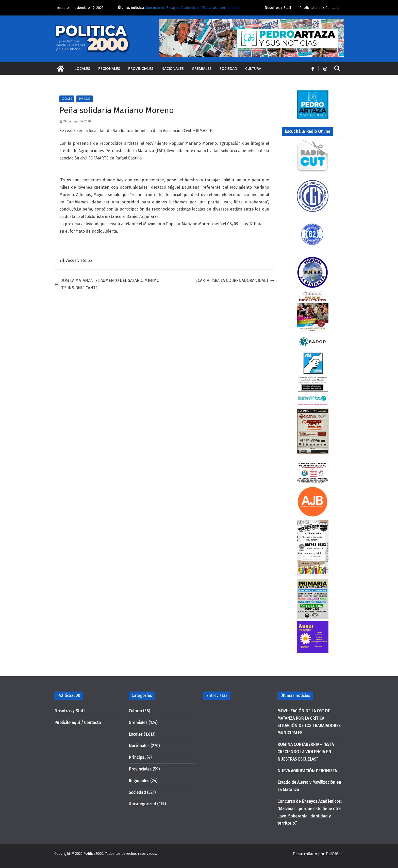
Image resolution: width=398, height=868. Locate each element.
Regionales (109, 68)
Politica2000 (93, 854)
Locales (82, 68)
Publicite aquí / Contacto (319, 8)
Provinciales (141, 68)
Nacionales (173, 68)
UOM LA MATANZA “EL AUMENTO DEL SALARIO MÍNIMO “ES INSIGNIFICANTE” (107, 284)
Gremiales (202, 68)
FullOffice (334, 854)
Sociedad (228, 68)
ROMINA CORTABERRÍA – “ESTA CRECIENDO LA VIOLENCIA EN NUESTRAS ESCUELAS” (306, 752)
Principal (137, 757)
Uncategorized (142, 804)
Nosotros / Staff (278, 8)
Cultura (253, 68)
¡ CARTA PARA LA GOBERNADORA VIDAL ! (235, 280)
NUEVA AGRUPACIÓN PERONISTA (307, 771)
